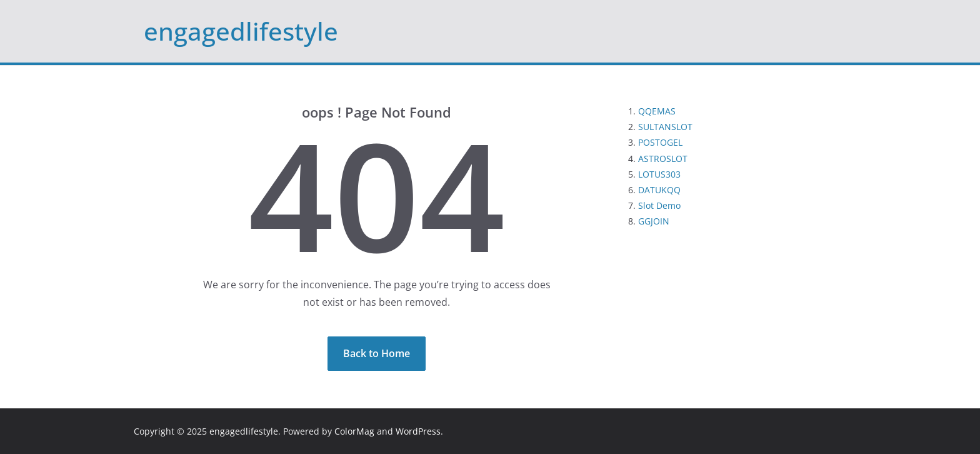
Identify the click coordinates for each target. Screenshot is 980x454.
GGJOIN (654, 221)
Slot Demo (659, 205)
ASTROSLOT (663, 159)
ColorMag (354, 431)
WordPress (418, 431)
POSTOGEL (660, 142)
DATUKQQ (659, 190)
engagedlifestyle (241, 31)
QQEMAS (657, 111)
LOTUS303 (659, 174)
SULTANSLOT (665, 127)
